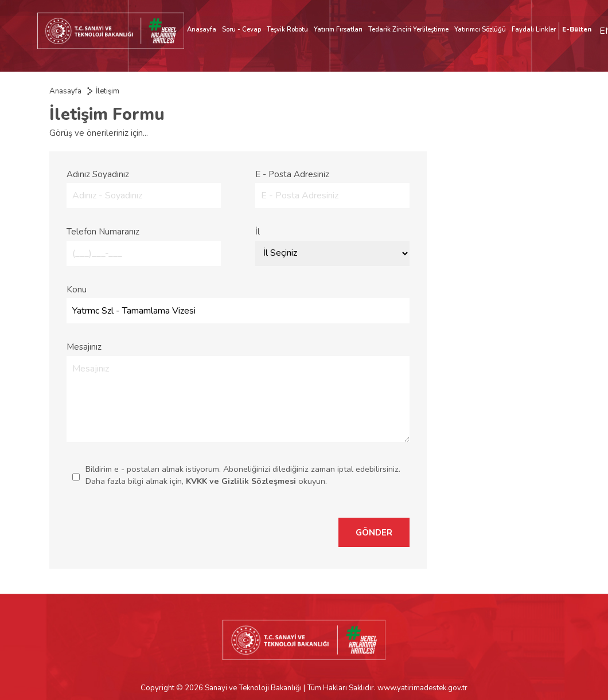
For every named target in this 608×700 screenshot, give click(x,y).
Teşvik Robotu (287, 30)
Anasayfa (202, 30)
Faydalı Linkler (534, 30)
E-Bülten (577, 30)
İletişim (108, 91)
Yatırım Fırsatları (338, 30)
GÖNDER (374, 533)
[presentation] (240, 532)
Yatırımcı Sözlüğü (480, 30)
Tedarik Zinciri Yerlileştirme (408, 30)
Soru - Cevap (241, 30)
